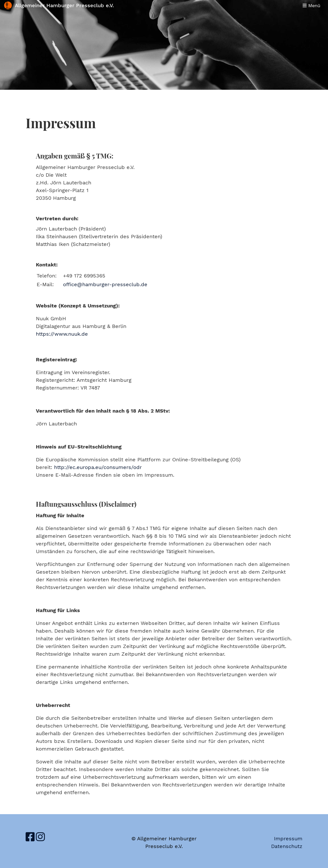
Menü (311, 6)
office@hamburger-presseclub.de (105, 284)
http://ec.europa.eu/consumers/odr (98, 467)
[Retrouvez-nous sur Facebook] (30, 837)
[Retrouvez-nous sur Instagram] (40, 837)
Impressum (288, 839)
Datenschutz (287, 846)
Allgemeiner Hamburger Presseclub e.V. (64, 5)
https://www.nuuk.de (62, 334)
